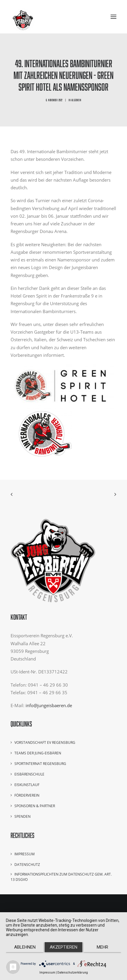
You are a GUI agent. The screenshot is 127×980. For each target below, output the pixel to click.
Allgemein (76, 100)
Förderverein (27, 795)
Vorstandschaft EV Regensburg (45, 742)
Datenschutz (27, 865)
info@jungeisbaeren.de (49, 705)
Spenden (22, 816)
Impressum (25, 854)
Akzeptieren (63, 947)
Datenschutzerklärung (73, 973)
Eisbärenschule (29, 774)
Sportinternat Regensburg (40, 764)
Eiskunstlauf (27, 785)
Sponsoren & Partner (35, 806)
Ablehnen (25, 947)
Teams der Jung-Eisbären (38, 753)
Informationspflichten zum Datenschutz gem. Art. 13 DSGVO (61, 877)
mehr (102, 947)
